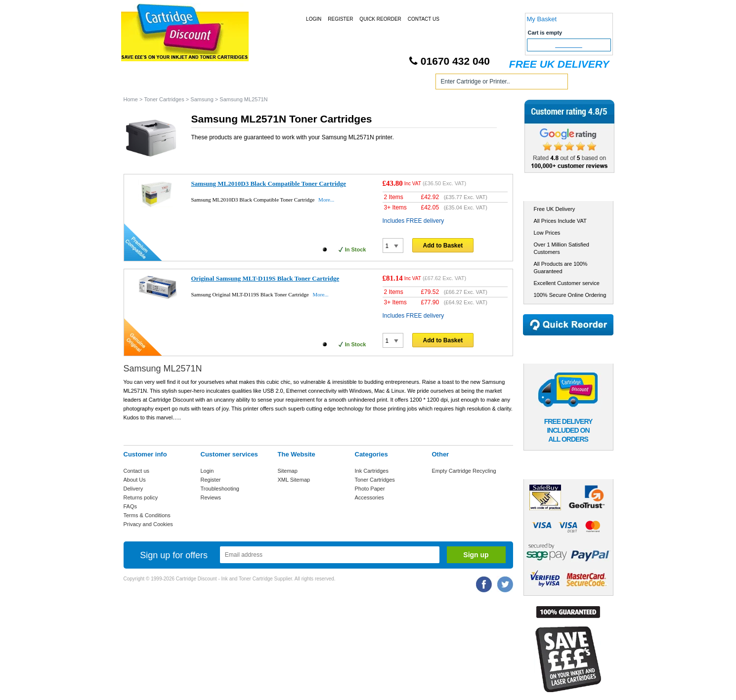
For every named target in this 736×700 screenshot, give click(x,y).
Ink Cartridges (199, 83)
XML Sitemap (294, 480)
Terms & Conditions (147, 515)
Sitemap (288, 471)
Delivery (133, 489)
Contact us (137, 471)
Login (314, 19)
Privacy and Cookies (148, 524)
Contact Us (424, 19)
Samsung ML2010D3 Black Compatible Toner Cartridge (269, 184)
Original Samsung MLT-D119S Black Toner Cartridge (265, 278)
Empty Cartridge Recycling (464, 471)
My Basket (542, 19)
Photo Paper (370, 489)
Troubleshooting (220, 489)
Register (340, 19)
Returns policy (141, 497)
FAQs (130, 506)
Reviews (211, 497)
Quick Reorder (380, 19)
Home (143, 83)
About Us (135, 480)
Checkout (569, 45)
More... (326, 200)
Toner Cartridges (273, 83)
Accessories (369, 497)
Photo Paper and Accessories (370, 83)
